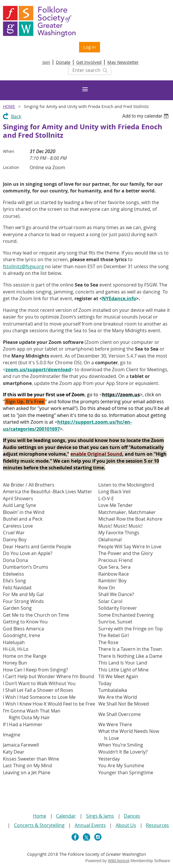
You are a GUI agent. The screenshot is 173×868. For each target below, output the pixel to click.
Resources (157, 825)
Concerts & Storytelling (39, 825)
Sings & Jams (100, 816)
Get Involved (89, 62)
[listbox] (146, 116)
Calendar (66, 816)
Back (16, 116)
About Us (126, 825)
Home (9, 106)
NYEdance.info (119, 298)
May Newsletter (123, 62)
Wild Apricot (119, 861)
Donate (63, 62)
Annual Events (90, 825)
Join (46, 62)
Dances (132, 816)
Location (11, 167)
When (9, 151)
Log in (90, 47)
